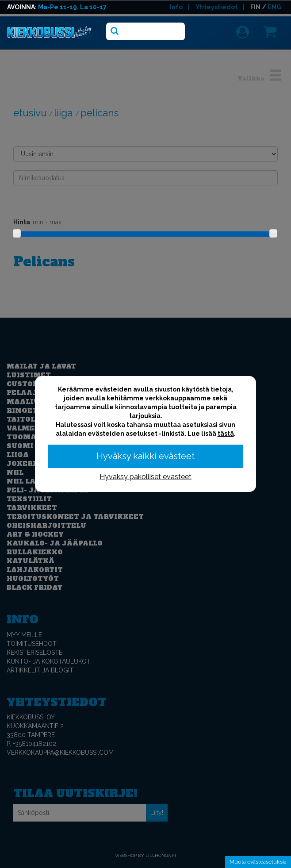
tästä (226, 434)
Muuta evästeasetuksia (258, 862)
